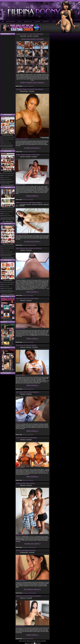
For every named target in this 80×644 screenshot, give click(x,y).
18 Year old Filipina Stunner (26, 550)
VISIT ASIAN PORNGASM (8, 149)
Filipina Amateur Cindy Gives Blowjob (30, 34)
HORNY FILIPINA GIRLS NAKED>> (32, 83)
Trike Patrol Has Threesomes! (27, 438)
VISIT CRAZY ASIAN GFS (8, 294)
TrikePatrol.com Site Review (8, 208)
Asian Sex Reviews (8, 171)
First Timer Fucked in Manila (26, 345)
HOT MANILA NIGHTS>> (32, 589)
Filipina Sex (25, 86)
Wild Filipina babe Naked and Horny (29, 248)
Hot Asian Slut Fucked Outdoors (28, 392)
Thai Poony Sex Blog (8, 345)
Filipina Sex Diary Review (8, 244)
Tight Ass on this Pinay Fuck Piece (28, 596)
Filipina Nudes (23, 36)
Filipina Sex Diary (24, 91)
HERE (46, 472)
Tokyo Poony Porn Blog (8, 371)
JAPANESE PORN (28, 21)
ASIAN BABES (37, 21)
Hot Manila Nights (24, 552)
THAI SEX (20, 21)
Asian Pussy (34, 205)
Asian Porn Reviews (8, 280)
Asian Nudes (23, 205)
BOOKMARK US (46, 21)
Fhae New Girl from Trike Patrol (27, 299)
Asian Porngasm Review (8, 135)
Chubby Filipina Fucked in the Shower (30, 89)
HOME (3, 21)
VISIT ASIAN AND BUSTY (8, 185)
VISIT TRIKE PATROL (8, 222)
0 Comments (36, 36)
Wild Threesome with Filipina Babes (29, 203)
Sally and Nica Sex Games (25, 483)
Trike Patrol (29, 36)
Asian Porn (22, 157)
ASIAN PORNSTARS (11, 21)
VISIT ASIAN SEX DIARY (8, 258)
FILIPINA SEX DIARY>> (32, 148)
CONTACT (54, 21)
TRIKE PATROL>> (32, 196)
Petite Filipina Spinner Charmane (28, 155)
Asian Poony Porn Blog (8, 320)
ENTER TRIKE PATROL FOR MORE (32, 39)
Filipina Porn (40, 205)
